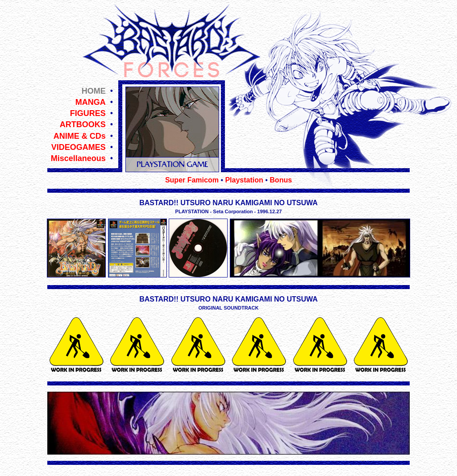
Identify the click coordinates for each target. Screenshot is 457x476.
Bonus (281, 180)
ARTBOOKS (83, 124)
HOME (94, 91)
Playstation (244, 180)
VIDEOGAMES (79, 147)
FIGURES (88, 113)
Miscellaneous (78, 158)
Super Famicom (192, 180)
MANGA (91, 102)
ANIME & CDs (80, 136)
